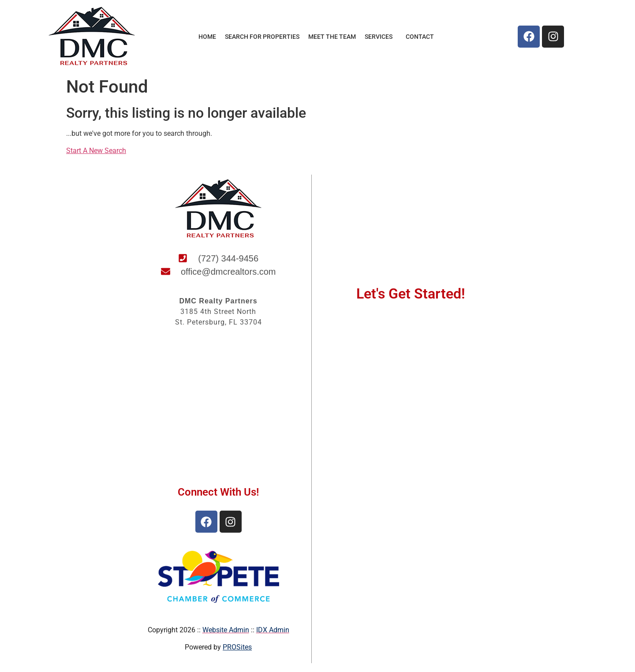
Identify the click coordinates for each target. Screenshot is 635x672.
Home (207, 37)
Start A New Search (96, 151)
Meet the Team (332, 37)
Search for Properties (262, 37)
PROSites (237, 647)
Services (381, 37)
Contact (420, 37)
